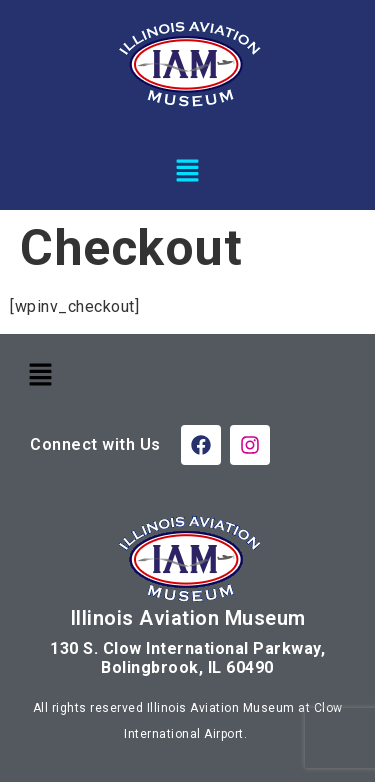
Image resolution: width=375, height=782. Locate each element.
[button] (187, 170)
